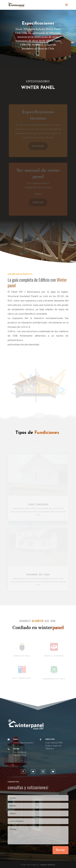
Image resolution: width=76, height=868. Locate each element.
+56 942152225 (20, 755)
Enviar (60, 850)
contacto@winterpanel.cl (23, 743)
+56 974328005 (20, 753)
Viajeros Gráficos (48, 865)
